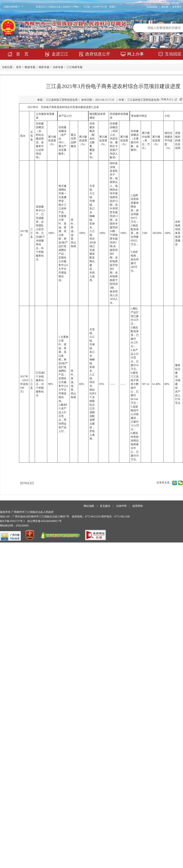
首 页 (22, 54)
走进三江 (60, 54)
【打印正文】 (27, 483)
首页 (19, 67)
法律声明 (121, 506)
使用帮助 (138, 506)
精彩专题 (44, 67)
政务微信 (177, 7)
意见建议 (105, 506)
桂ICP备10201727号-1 (12, 521)
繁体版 (165, 7)
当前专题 (58, 67)
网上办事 (135, 54)
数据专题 (30, 67)
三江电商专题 (75, 67)
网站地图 (89, 506)
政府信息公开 (98, 54)
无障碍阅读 (152, 7)
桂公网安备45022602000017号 (45, 521)
